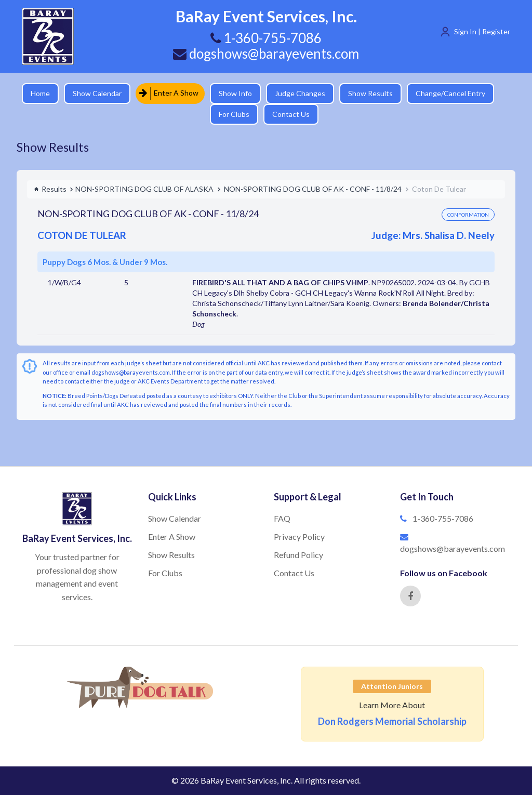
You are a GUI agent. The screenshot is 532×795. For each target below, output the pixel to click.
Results (50, 189)
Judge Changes (300, 93)
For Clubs (234, 114)
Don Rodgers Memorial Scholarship (392, 721)
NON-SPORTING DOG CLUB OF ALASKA (144, 189)
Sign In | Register (482, 31)
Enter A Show (169, 93)
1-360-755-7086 (443, 518)
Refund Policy (298, 555)
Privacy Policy (299, 536)
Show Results (370, 93)
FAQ (282, 518)
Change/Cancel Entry (450, 93)
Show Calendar (97, 93)
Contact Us (291, 114)
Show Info (235, 93)
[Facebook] (410, 596)
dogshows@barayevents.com (266, 54)
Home (40, 93)
